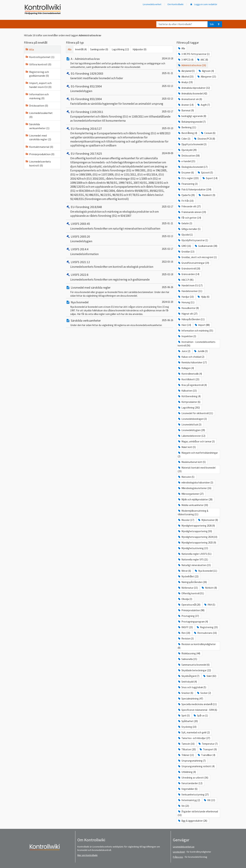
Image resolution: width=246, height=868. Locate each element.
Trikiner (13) (186, 755)
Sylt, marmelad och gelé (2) (194, 732)
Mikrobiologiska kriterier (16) (194, 488)
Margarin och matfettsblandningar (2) (198, 455)
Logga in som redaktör (203, 4)
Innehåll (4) (81, 49)
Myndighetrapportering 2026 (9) (196, 526)
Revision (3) (186, 639)
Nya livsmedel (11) (206, 571)
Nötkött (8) (209, 588)
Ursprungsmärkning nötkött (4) (196, 766)
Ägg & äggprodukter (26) (192, 821)
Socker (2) (204, 693)
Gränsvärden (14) (189, 274)
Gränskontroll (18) (189, 268)
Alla (29, 49)
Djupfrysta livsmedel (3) (192, 144)
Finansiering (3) (188, 184)
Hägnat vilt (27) (188, 314)
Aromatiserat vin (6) (190, 99)
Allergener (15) (207, 77)
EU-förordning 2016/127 (84, 129)
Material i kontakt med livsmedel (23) (197, 469)
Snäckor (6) (185, 693)
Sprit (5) (184, 715)
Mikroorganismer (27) (191, 494)
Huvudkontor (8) (188, 308)
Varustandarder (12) (190, 783)
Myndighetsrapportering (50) (195, 531)
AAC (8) (202, 60)
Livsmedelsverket (152, 4)
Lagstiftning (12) (120, 49)
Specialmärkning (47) (190, 699)
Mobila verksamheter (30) (193, 505)
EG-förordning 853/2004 (84, 99)
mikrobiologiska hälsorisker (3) (195, 482)
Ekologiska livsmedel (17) (193, 167)
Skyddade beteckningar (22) (194, 670)
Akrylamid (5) (186, 71)
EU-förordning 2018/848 (84, 207)
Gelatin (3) (185, 223)
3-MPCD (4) (186, 60)
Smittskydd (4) (187, 682)
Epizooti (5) (205, 173)
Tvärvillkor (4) (206, 755)
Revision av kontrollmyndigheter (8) (197, 646)
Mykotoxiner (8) (208, 520)
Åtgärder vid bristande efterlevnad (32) (198, 813)
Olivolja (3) (185, 599)
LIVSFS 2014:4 (77, 249)
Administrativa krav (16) (192, 65)
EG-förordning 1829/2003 (85, 73)
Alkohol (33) (186, 77)
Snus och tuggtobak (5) (192, 687)
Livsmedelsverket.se (184, 847)
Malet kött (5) (187, 447)
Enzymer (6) (186, 173)
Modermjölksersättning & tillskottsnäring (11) (193, 513)
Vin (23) (183, 806)
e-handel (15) (186, 161)
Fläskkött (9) (207, 195)
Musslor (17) (186, 520)
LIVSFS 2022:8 (77, 275)
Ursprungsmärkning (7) (192, 761)
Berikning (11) (187, 127)
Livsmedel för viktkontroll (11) (195, 413)
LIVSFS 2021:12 (78, 262)
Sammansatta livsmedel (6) (194, 665)
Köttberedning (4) (189, 396)
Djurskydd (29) (187, 150)
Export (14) (210, 178)
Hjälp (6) (203, 297)
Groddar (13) (186, 252)
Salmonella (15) (187, 659)
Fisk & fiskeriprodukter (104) (194, 189)
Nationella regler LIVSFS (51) (195, 554)
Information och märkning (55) (195, 331)
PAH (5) (210, 605)
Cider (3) (184, 139)
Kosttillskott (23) (189, 379)
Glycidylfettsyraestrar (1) (193, 240)
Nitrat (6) (184, 571)
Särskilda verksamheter (83, 320)
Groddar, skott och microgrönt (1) (197, 257)
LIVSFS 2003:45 (78, 224)
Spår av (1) (201, 715)
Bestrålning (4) (187, 133)
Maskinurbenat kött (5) (192, 462)
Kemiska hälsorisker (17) (192, 362)
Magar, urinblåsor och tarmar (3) (196, 441)
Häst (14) (184, 325)
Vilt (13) (209, 800)
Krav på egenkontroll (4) (192, 385)
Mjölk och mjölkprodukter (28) (195, 499)
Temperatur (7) (208, 744)
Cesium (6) (208, 133)
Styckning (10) (187, 727)
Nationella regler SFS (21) (193, 559)
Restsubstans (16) (205, 633)
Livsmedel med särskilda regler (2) (38, 137)
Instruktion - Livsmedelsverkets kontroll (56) (197, 344)
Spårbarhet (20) (188, 721)
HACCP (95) (186, 280)
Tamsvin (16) (186, 744)
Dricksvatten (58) (189, 156)
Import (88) (202, 325)
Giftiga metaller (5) (189, 229)
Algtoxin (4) (206, 71)
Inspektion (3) (187, 336)
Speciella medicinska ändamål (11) (197, 704)
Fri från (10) (186, 201)
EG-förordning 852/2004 (84, 86)
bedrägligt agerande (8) (192, 116)
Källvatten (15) (187, 391)
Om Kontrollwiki (175, 4)
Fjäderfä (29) (186, 195)
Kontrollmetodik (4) (190, 374)
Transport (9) (208, 749)
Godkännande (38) (206, 246)
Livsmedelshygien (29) (191, 430)
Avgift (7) (203, 105)
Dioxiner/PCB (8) (204, 139)
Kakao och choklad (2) (191, 357)
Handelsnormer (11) (190, 291)
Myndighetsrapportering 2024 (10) (197, 537)
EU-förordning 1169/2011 (85, 112)
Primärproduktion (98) (191, 610)
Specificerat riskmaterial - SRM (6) (197, 710)
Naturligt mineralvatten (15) (194, 565)
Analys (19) (185, 82)
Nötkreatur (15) (188, 588)
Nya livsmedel (77, 302)
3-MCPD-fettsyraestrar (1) (194, 54)
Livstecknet (179, 852)
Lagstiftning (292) (189, 408)
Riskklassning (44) (189, 653)
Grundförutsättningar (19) (193, 263)
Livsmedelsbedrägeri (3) (192, 419)
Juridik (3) (201, 351)
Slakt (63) (210, 676)
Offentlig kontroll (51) (191, 593)
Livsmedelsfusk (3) (190, 425)
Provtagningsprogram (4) (193, 622)
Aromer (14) (186, 105)
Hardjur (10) (186, 297)
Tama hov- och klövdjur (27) (194, 738)
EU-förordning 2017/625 (84, 154)
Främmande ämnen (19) (192, 212)
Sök (212, 24)
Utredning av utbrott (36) (193, 778)
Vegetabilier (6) (188, 789)
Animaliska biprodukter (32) (194, 88)
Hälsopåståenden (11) (191, 319)
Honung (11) (186, 302)
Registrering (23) (207, 627)
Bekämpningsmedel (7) (192, 122)
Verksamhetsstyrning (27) (193, 795)
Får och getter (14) (189, 218)
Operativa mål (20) (189, 605)
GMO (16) (184, 246)
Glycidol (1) (185, 235)
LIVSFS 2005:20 (78, 237)
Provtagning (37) (188, 616)
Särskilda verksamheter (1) (37, 126)
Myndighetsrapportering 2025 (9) (197, 543)
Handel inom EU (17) (190, 285)
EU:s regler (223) (188, 178)
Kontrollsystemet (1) (40, 57)
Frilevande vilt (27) (189, 206)
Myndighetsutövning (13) (193, 548)
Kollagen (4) (186, 368)
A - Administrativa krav (83, 59)
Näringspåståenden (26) (192, 582)
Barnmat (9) (186, 110)
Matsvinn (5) (186, 477)
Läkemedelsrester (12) (192, 436)
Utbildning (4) (187, 772)
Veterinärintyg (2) (189, 800)
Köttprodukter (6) (189, 402)
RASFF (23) (185, 627)
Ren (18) (184, 633)
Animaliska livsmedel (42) (192, 93)
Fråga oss (178, 857)
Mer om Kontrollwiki (87, 855)
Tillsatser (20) (187, 749)
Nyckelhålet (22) (188, 576)
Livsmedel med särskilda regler (88, 287)
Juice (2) (184, 351)
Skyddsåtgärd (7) (189, 676)
